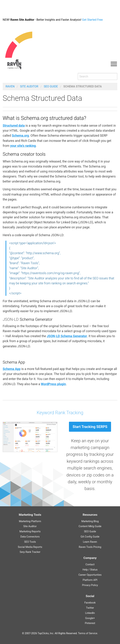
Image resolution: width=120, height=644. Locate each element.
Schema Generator (67, 336)
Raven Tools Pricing (90, 547)
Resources (90, 515)
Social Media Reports (30, 547)
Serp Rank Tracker (30, 552)
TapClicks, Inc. (46, 633)
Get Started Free (95, 20)
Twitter (90, 608)
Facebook (90, 603)
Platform (90, 580)
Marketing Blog (90, 521)
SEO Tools (30, 542)
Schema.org (20, 136)
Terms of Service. (88, 633)
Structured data (14, 126)
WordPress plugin (53, 384)
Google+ (90, 618)
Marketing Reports (30, 532)
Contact (90, 565)
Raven (10, 86)
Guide (51, 86)
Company (90, 558)
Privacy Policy (90, 585)
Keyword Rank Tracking (60, 413)
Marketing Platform (30, 521)
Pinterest (90, 623)
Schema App (12, 369)
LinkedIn (90, 613)
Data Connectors (30, 537)
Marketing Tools (30, 515)
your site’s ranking (23, 146)
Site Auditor (29, 86)
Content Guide (90, 526)
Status (94, 570)
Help (85, 570)
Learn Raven (90, 542)
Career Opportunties (90, 575)
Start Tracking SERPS (90, 427)
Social (90, 596)
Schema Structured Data (83, 86)
